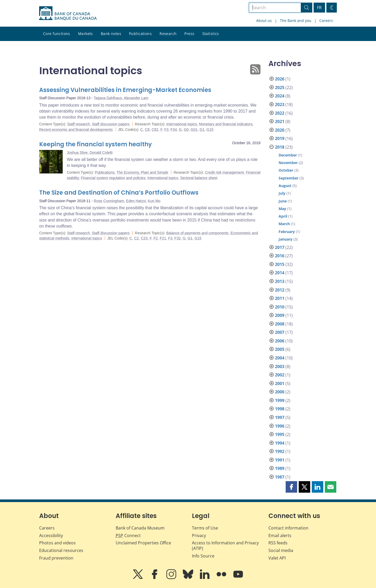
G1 (202, 130)
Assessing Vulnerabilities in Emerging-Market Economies (125, 90)
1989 (280, 468)
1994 (280, 443)
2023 (280, 104)
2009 (280, 315)
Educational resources (61, 550)
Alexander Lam (136, 98)
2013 (280, 281)
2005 (280, 349)
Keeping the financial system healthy (95, 144)
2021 (280, 121)
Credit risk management (224, 172)
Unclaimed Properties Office (143, 543)
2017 (280, 247)
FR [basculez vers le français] (319, 8)
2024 (280, 96)
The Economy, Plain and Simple (142, 172)
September (289, 178)
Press (189, 34)
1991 (280, 460)
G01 (194, 130)
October (286, 170)
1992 (280, 451)
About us (264, 21)
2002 (280, 375)
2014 (280, 273)
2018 (280, 147)
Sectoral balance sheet (199, 178)
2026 (280, 79)
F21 (163, 238)
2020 (280, 130)
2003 (280, 366)
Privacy (199, 535)
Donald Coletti (101, 153)
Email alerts (280, 535)
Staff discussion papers (111, 124)
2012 (280, 290)
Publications (140, 34)
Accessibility (51, 535)
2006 (280, 341)
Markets (86, 34)
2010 (280, 307)
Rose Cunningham (109, 201)
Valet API (277, 558)
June (283, 201)
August (285, 186)
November (288, 163)
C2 (137, 238)
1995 (280, 434)
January (286, 239)
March (284, 224)
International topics (182, 124)
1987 (280, 477)
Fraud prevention (56, 558)
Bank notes (111, 34)
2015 (280, 264)
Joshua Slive (77, 153)
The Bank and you (296, 21)
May (282, 209)
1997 (280, 417)
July (282, 193)
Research (168, 34)
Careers (326, 21)
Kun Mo (154, 201)
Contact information (288, 528)
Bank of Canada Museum (140, 528)
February (287, 232)
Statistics (211, 34)
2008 (280, 324)
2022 (280, 113)
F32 (178, 238)
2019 (280, 138)
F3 (166, 130)
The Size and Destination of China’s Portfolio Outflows (119, 193)
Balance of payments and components (197, 233)
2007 (280, 332)
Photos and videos (57, 543)
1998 (280, 409)
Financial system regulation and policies (113, 178)
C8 (147, 130)
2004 (280, 358)
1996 (280, 426)
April (283, 216)
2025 (280, 88)
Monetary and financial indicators (226, 124)
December (288, 155)
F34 (174, 130)
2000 (280, 392)
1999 (280, 400)
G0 (186, 130)
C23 (144, 238)
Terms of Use (205, 528)
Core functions (57, 34)
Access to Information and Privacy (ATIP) (225, 546)
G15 (210, 130)
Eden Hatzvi (136, 201)
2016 (280, 256)
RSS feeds (278, 543)
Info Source (203, 556)
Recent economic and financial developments (76, 130)
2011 (280, 298)
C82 (155, 130)
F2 (156, 238)
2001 (280, 383)
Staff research (78, 124)
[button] (291, 487)
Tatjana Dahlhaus (108, 98)
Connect (128, 535)
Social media (281, 550)
